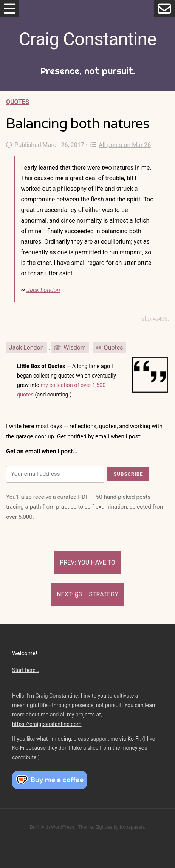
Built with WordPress (52, 827)
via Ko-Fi (130, 739)
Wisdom (70, 347)
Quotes (18, 102)
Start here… (26, 670)
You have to (96, 562)
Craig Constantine (88, 39)
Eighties (104, 827)
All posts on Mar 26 (121, 145)
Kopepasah (132, 827)
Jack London (43, 290)
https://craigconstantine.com (47, 724)
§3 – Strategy (97, 594)
